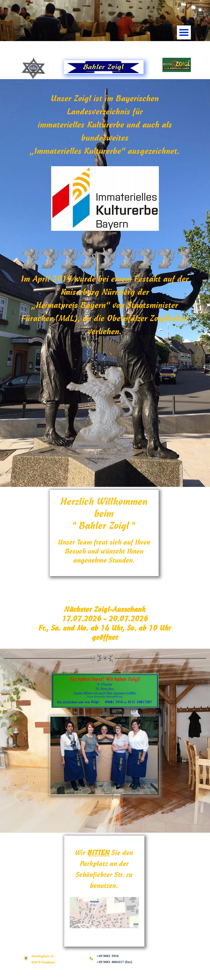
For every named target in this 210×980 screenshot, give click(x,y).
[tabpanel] (105, 50)
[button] (105, 199)
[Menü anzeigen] (184, 32)
